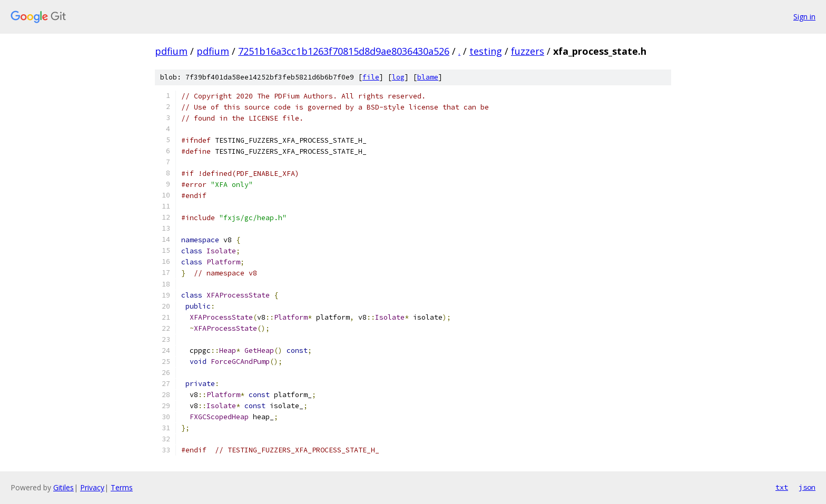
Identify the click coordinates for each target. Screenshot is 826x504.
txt (782, 487)
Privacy (92, 487)
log (398, 77)
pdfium (171, 51)
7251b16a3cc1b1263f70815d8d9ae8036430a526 (344, 51)
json (807, 487)
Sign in (804, 17)
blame (428, 77)
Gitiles (63, 487)
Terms (122, 487)
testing (486, 51)
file (371, 77)
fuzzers (528, 51)
